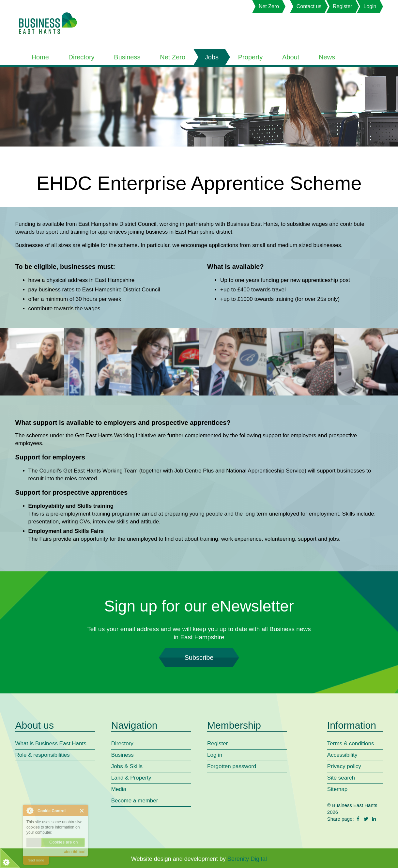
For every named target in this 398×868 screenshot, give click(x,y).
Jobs (212, 57)
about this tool (74, 852)
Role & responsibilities (43, 755)
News (327, 57)
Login (370, 6)
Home (40, 57)
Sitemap (337, 789)
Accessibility (342, 755)
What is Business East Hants (51, 744)
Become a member (135, 801)
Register (343, 6)
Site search (341, 778)
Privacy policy (344, 766)
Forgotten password (232, 766)
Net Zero (269, 6)
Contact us (309, 6)
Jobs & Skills (127, 766)
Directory (82, 57)
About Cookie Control (30, 811)
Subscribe (199, 658)
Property (251, 57)
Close (82, 811)
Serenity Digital (247, 859)
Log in (215, 755)
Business (127, 57)
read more (36, 860)
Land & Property (131, 778)
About (291, 57)
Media (119, 789)
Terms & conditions (351, 744)
